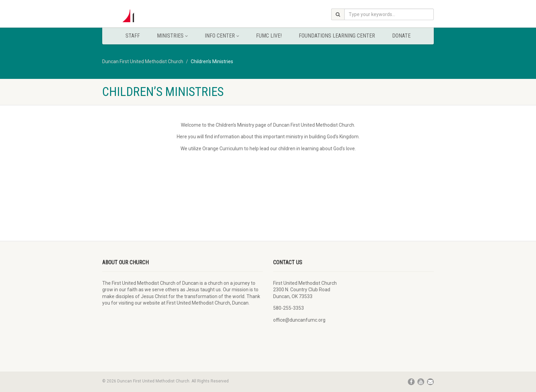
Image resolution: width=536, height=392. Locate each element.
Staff (133, 36)
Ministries (172, 36)
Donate (401, 36)
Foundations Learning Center (337, 36)
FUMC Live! (269, 36)
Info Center (222, 36)
